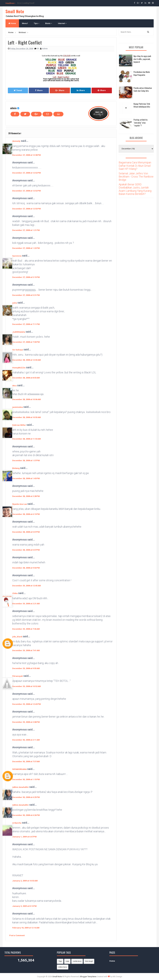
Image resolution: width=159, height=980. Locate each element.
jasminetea (18, 407)
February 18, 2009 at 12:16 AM (26, 928)
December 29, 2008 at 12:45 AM (27, 586)
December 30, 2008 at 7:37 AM (26, 762)
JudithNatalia (19, 332)
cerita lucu (77, 961)
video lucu (63, 967)
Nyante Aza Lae (20, 504)
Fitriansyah (18, 676)
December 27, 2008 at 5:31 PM (26, 295)
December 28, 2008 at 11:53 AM (27, 439)
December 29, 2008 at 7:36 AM (26, 629)
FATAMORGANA (19, 769)
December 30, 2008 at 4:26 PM (26, 815)
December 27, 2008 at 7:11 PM (26, 324)
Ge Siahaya (18, 350)
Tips (37, 23)
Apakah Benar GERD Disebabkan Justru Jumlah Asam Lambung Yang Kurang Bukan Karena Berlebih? (135, 189)
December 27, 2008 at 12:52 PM (27, 173)
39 (38, 49)
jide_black (17, 637)
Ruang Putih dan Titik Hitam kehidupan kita (142, 105)
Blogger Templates (88, 977)
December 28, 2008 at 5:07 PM (26, 532)
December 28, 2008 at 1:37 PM (26, 460)
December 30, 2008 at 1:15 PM (26, 779)
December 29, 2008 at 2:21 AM (26, 604)
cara (67, 961)
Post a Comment (17, 935)
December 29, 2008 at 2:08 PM (26, 722)
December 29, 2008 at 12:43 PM (27, 704)
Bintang (16, 468)
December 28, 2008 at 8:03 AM (26, 378)
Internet (62, 23)
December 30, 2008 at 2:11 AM (26, 740)
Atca (14, 386)
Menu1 (25, 23)
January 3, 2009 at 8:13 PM (24, 906)
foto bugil (89, 961)
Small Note (15, 11)
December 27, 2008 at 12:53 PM (27, 209)
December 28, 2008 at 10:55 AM (27, 417)
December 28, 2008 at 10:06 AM (27, 399)
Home (12, 23)
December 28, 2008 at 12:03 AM (27, 360)
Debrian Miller (19, 425)
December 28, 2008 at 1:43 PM (26, 478)
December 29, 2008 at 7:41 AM (26, 650)
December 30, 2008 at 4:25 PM (26, 797)
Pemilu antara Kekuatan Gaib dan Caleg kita (143, 89)
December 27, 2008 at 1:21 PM (26, 230)
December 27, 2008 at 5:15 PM (26, 277)
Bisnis (49, 23)
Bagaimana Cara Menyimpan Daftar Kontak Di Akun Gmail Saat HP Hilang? (135, 166)
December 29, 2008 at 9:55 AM (26, 668)
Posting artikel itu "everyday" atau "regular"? (140, 122)
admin (13, 108)
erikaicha (17, 823)
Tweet (18, 90)
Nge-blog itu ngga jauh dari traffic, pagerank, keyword (142, 59)
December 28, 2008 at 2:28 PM (26, 496)
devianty (16, 141)
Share (39, 90)
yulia (15, 303)
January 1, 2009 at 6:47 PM (24, 837)
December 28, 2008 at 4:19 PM (26, 514)
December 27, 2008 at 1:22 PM (26, 248)
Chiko (15, 593)
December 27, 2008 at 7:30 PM (26, 342)
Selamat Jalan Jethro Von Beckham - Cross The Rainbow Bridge (136, 177)
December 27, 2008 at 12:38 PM (27, 155)
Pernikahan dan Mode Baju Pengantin (142, 73)
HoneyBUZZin (19, 368)
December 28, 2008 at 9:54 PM (26, 568)
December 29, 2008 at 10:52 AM (27, 686)
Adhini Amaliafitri (21, 787)
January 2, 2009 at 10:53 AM (25, 881)
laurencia (17, 256)
